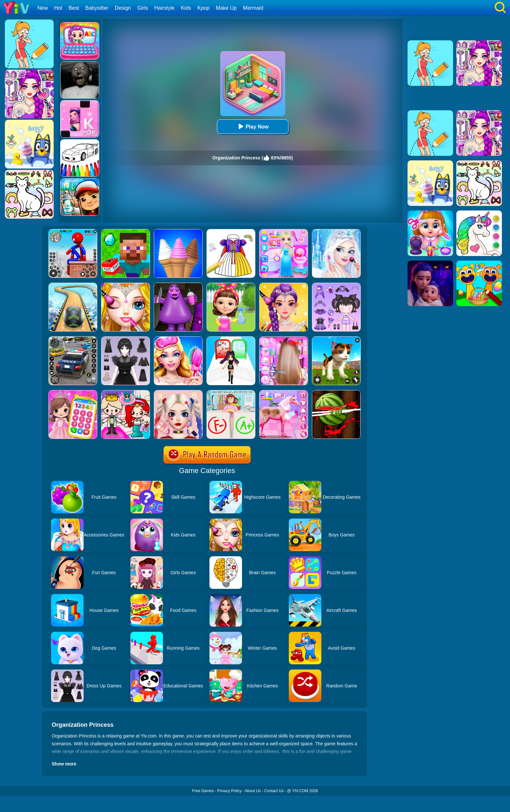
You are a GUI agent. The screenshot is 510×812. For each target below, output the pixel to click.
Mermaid (253, 8)
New (43, 8)
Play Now (253, 126)
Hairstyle (165, 8)
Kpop (203, 8)
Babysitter (97, 8)
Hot (58, 8)
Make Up (226, 8)
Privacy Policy (229, 791)
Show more (64, 764)
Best (74, 8)
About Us (253, 791)
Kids (186, 8)
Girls (143, 8)
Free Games (203, 791)
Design (123, 8)
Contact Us (274, 791)
